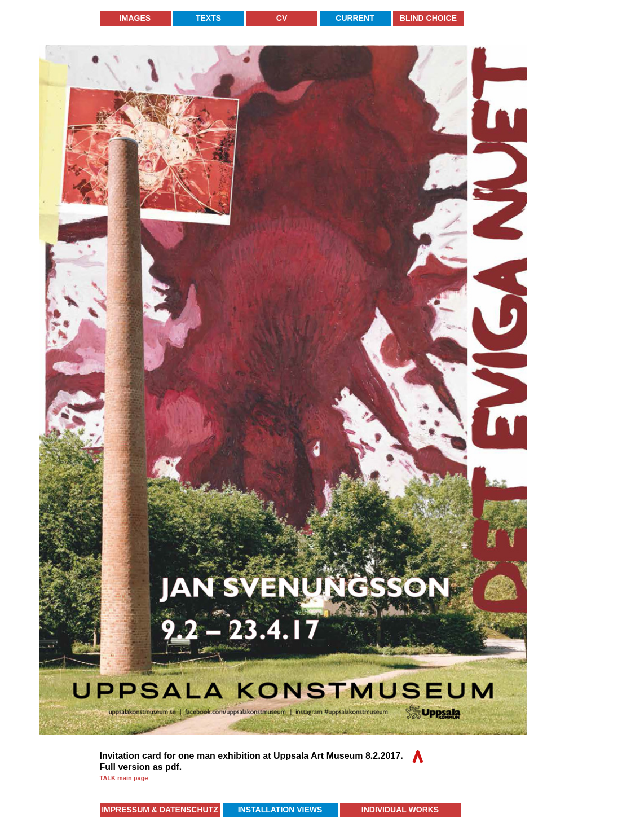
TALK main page (124, 778)
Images (135, 18)
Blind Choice (428, 18)
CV (282, 18)
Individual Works (400, 810)
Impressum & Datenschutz (160, 810)
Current (355, 18)
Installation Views (280, 810)
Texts (208, 18)
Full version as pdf (140, 767)
